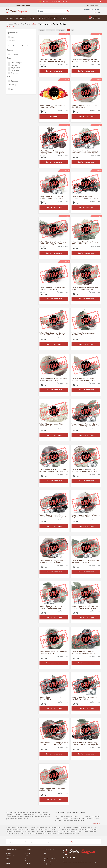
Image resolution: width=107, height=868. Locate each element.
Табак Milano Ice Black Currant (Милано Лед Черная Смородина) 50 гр (85, 197)
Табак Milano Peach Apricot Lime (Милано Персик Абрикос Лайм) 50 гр (85, 61)
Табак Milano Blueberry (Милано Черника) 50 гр (52, 698)
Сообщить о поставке (54, 71)
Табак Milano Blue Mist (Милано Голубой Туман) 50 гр (84, 698)
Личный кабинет (94, 5)
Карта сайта (9, 861)
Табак (26, 18)
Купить (56, 116)
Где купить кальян (36, 842)
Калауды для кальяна (13, 842)
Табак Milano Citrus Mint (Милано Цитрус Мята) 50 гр (85, 243)
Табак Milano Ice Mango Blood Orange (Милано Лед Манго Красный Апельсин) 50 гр (51, 562)
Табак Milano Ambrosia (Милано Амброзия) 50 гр (52, 789)
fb (63, 857)
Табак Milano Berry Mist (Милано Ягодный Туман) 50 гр (52, 288)
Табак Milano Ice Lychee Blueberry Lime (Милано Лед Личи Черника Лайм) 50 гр (85, 152)
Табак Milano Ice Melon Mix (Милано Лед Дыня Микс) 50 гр (86, 516)
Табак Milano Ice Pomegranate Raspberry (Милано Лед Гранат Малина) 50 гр (52, 152)
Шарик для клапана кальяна (52, 842)
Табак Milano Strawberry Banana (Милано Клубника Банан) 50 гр (52, 334)
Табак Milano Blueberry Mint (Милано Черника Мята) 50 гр (83, 653)
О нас (7, 858)
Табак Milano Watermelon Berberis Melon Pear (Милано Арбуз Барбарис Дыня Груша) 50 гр (85, 288)
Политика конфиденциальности (50, 863)
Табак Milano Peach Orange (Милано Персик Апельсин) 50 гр (54, 379)
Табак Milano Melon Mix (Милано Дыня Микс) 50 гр (84, 106)
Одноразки (35, 18)
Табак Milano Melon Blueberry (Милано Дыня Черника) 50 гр (83, 379)
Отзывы (8, 863)
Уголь (44, 18)
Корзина (95, 18)
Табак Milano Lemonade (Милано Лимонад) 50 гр (53, 425)
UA (99, 12)
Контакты (8, 853)
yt (74, 857)
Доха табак (65, 842)
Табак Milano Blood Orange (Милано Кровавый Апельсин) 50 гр (54, 744)
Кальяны (10, 18)
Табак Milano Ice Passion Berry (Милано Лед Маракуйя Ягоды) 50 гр (53, 516)
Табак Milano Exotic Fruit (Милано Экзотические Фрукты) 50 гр (53, 243)
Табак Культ (25, 842)
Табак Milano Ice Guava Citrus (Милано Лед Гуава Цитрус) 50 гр (53, 607)
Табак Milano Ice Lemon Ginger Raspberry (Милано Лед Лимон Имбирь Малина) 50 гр (52, 197)
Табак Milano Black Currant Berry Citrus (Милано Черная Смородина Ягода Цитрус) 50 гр (85, 744)
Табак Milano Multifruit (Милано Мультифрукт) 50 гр (52, 106)
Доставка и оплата (24, 5)
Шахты (19, 18)
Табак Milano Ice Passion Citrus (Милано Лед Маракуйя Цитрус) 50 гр (85, 471)
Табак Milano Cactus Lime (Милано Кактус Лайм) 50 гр (53, 653)
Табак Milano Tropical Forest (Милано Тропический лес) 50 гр (52, 61)
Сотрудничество (10, 856)
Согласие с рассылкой (50, 861)
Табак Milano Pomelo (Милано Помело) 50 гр (83, 334)
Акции (63, 18)
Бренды (46, 856)
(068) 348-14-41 (91, 10)
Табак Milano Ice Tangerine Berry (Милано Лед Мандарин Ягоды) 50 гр (85, 425)
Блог (10, 5)
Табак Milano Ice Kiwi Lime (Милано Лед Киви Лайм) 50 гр (85, 562)
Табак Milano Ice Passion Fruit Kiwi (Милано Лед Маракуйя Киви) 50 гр (54, 471)
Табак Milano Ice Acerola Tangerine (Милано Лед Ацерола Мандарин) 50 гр (85, 607)
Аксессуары (53, 18)
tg (70, 857)
